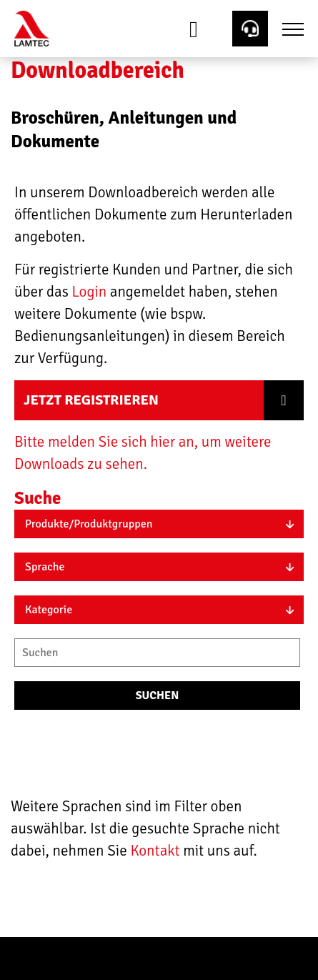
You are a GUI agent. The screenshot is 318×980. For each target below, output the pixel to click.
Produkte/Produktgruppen (89, 524)
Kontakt (156, 851)
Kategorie (49, 610)
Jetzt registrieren (91, 400)
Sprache (45, 567)
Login (89, 292)
